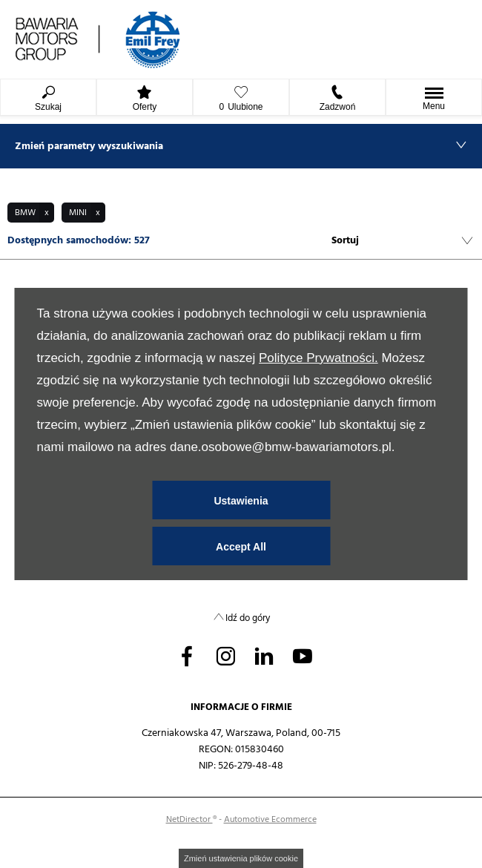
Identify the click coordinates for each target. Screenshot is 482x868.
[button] (31, 213)
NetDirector (189, 819)
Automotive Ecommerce (270, 819)
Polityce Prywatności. (318, 358)
